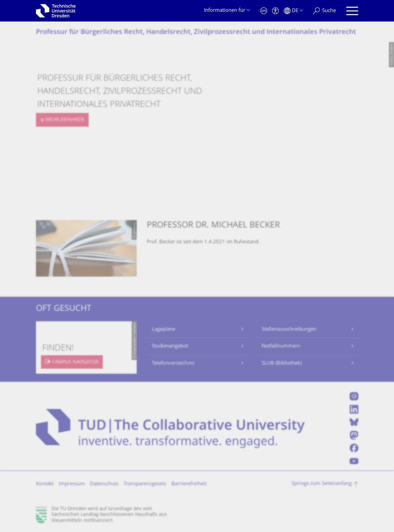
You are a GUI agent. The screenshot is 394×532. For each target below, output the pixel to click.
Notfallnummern (281, 346)
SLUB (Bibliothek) (282, 363)
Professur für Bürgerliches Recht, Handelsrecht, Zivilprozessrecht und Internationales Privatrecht (196, 32)
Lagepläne (164, 330)
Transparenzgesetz (145, 484)
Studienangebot (170, 346)
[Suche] (324, 11)
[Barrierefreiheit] (275, 11)
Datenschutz (104, 484)
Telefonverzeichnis (173, 363)
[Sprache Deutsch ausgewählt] (293, 11)
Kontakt (45, 484)
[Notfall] (264, 11)
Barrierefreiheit (189, 484)
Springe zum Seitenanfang (322, 484)
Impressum (72, 484)
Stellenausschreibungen (289, 330)
